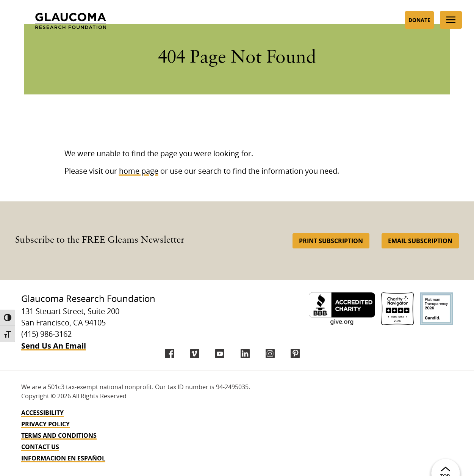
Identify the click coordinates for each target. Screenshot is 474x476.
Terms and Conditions (59, 435)
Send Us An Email (54, 346)
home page (139, 171)
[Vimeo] (195, 353)
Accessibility (42, 413)
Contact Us (40, 447)
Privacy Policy (45, 424)
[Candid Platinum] (436, 309)
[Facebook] (170, 353)
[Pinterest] (295, 353)
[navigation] (237, 435)
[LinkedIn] (245, 353)
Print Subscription (331, 241)
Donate (419, 20)
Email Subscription (420, 241)
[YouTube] (220, 353)
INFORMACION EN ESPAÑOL (63, 458)
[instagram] (270, 353)
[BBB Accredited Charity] (342, 309)
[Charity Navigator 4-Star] (398, 309)
